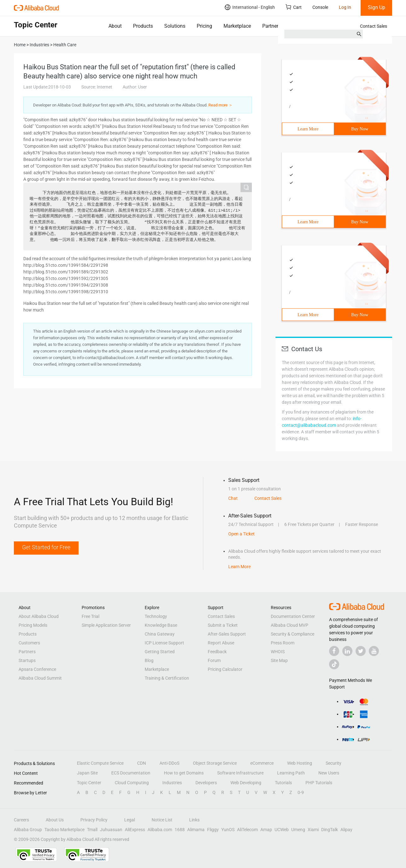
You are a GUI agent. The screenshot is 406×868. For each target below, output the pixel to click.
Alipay (346, 830)
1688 (180, 830)
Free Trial (90, 616)
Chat (233, 498)
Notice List (162, 820)
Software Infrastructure (240, 773)
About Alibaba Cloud (39, 616)
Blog (149, 660)
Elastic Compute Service (100, 763)
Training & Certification (167, 678)
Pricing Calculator (225, 669)
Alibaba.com (160, 830)
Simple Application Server (106, 625)
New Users (329, 773)
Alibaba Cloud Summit (40, 678)
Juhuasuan (111, 830)
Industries (172, 783)
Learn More (308, 129)
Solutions (175, 26)
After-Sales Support (227, 634)
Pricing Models (33, 625)
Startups (27, 660)
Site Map (279, 660)
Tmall (92, 830)
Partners (272, 26)
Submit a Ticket (223, 625)
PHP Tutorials (319, 783)
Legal (130, 820)
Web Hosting (300, 763)
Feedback (217, 652)
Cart (294, 7)
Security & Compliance (293, 634)
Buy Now (360, 129)
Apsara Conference (37, 669)
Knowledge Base (161, 625)
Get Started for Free (46, 547)
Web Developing (246, 783)
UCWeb (282, 830)
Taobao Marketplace (64, 830)
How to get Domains (184, 773)
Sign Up (377, 7)
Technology (156, 616)
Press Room (283, 643)
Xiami (313, 830)
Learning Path (291, 773)
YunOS (228, 830)
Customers (29, 643)
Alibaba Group (28, 830)
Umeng (298, 830)
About (115, 26)
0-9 (301, 792)
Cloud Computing (132, 783)
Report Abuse (221, 643)
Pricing (204, 26)
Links (194, 820)
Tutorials (283, 783)
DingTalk (330, 830)
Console (320, 7)
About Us (55, 820)
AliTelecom (247, 830)
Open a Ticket (241, 534)
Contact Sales (374, 26)
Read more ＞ (220, 105)
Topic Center (89, 783)
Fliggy (213, 830)
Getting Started (160, 652)
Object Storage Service (215, 763)
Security (333, 763)
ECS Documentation (131, 773)
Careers (21, 820)
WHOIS (278, 652)
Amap (266, 830)
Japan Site (87, 773)
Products (143, 26)
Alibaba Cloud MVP (290, 625)
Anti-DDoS (169, 763)
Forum (214, 660)
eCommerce (262, 763)
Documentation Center (293, 616)
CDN (142, 763)
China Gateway (160, 634)
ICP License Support (164, 643)
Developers (206, 783)
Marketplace (237, 26)
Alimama (196, 830)
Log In (345, 7)
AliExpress (135, 830)
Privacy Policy (94, 820)
